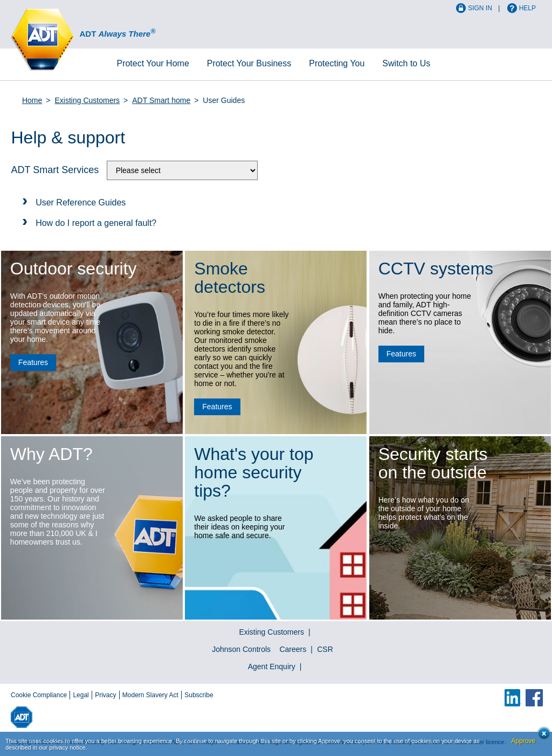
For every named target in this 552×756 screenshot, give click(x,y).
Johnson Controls (241, 649)
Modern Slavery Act (150, 695)
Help (527, 8)
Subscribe (199, 695)
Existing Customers (88, 100)
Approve (523, 741)
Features (33, 362)
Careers (293, 649)
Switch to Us (406, 63)
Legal (81, 695)
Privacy (105, 695)
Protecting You (337, 63)
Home (153, 63)
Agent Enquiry (272, 666)
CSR (325, 649)
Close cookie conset (541, 736)
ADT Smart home (161, 100)
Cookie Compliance (39, 695)
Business (249, 63)
